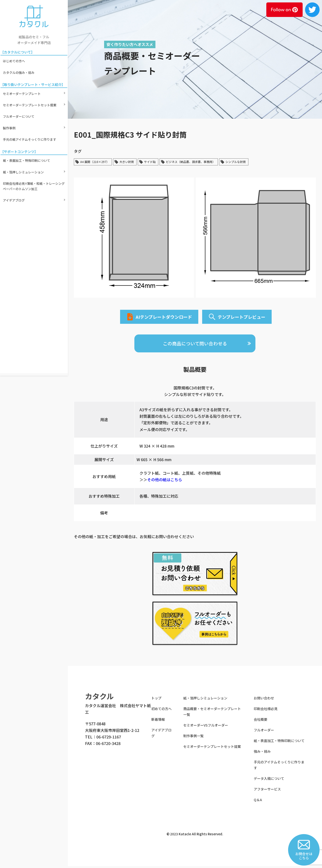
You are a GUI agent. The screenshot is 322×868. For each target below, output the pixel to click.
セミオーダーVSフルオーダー (206, 727)
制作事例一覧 (193, 738)
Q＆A (258, 802)
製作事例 (10, 111)
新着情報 (158, 721)
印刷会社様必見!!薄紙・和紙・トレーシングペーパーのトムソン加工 (33, 156)
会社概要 (261, 721)
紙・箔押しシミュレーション (24, 145)
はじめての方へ (15, 59)
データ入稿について (269, 781)
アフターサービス (267, 791)
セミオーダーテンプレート (23, 86)
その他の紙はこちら (165, 482)
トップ (156, 700)
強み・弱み (262, 753)
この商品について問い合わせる (195, 345)
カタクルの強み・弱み (20, 68)
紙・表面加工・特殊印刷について (27, 137)
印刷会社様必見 (266, 711)
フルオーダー (264, 732)
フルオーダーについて (20, 102)
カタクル (99, 698)
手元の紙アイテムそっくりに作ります (31, 119)
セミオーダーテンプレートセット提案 (31, 94)
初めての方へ (161, 711)
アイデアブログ (15, 167)
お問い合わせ (264, 700)
